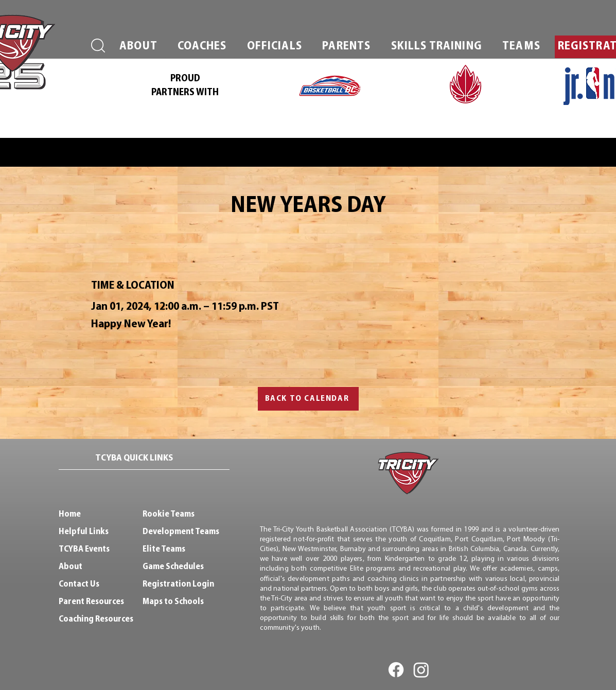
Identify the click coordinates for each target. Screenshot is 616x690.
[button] (139, 47)
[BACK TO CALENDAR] (308, 399)
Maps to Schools (173, 602)
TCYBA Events (84, 549)
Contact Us (79, 584)
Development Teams (181, 532)
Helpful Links (84, 532)
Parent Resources (91, 602)
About (71, 567)
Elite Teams (164, 549)
